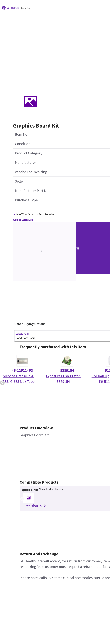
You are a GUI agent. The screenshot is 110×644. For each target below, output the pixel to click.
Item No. (22, 134)
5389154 (67, 370)
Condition (23, 144)
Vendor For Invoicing (31, 172)
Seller (19, 181)
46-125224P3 (22, 370)
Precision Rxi (35, 506)
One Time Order (25, 214)
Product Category (29, 153)
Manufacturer (25, 163)
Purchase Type (26, 200)
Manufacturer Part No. (32, 191)
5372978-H (22, 334)
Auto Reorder (46, 214)
